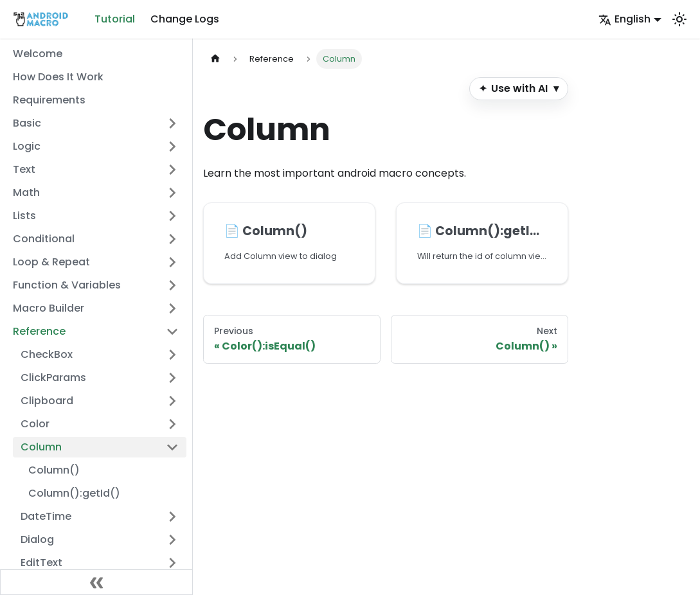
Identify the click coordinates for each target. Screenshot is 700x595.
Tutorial (115, 19)
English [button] (624, 19)
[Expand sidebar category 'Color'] (172, 424)
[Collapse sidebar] (96, 582)
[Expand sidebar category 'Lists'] (172, 216)
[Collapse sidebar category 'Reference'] (172, 332)
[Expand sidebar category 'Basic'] (172, 123)
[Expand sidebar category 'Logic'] (172, 147)
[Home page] (215, 59)
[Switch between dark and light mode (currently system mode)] (679, 19)
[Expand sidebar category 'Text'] (172, 170)
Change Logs (185, 19)
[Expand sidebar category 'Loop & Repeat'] (172, 262)
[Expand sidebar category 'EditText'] (172, 563)
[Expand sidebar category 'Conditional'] (172, 239)
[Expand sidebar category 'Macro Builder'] (172, 308)
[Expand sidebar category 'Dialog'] (172, 540)
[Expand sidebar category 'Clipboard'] (172, 401)
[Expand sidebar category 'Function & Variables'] (172, 285)
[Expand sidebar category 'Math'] (172, 193)
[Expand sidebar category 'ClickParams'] (172, 378)
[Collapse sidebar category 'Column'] (172, 447)
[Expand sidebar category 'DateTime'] (172, 517)
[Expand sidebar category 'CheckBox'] (172, 355)
